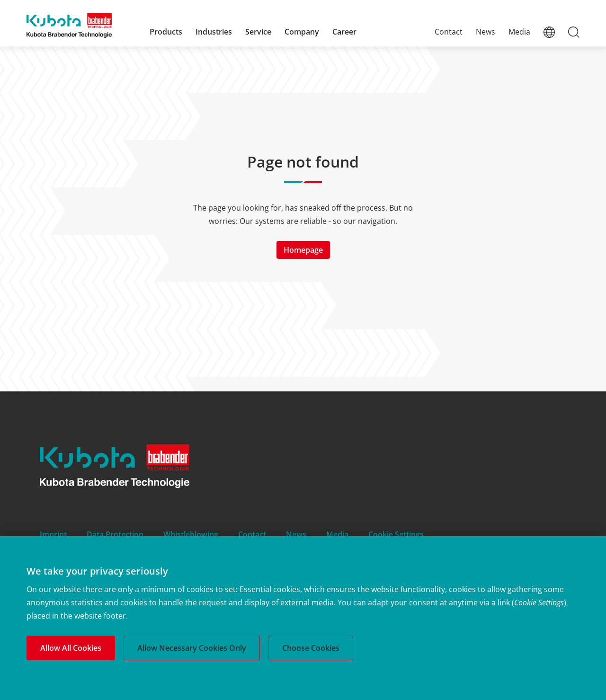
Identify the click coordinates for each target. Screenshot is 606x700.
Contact (449, 32)
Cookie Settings (396, 534)
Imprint (53, 534)
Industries (214, 32)
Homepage (303, 250)
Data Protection (115, 534)
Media (519, 32)
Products (166, 32)
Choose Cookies (311, 648)
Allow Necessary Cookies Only (192, 648)
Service (258, 32)
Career (344, 32)
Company (302, 32)
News (486, 32)
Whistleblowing (191, 534)
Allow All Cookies (71, 648)
